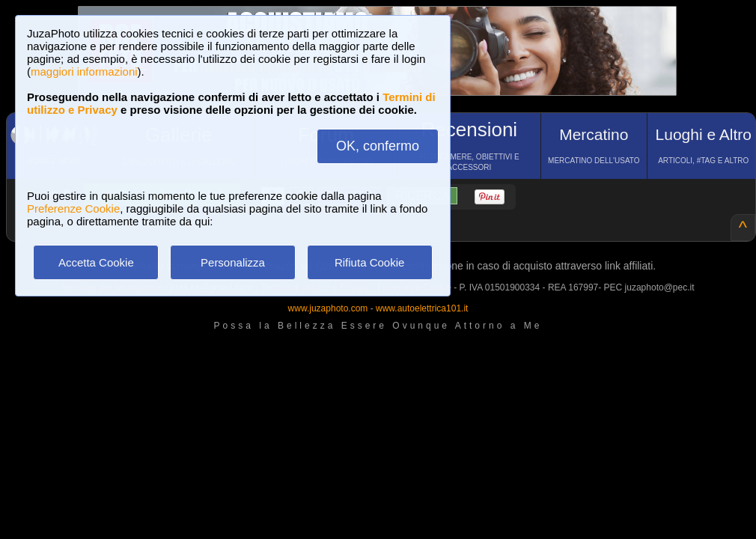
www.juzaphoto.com (328, 308)
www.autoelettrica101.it (422, 308)
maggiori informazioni (84, 71)
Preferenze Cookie (73, 208)
